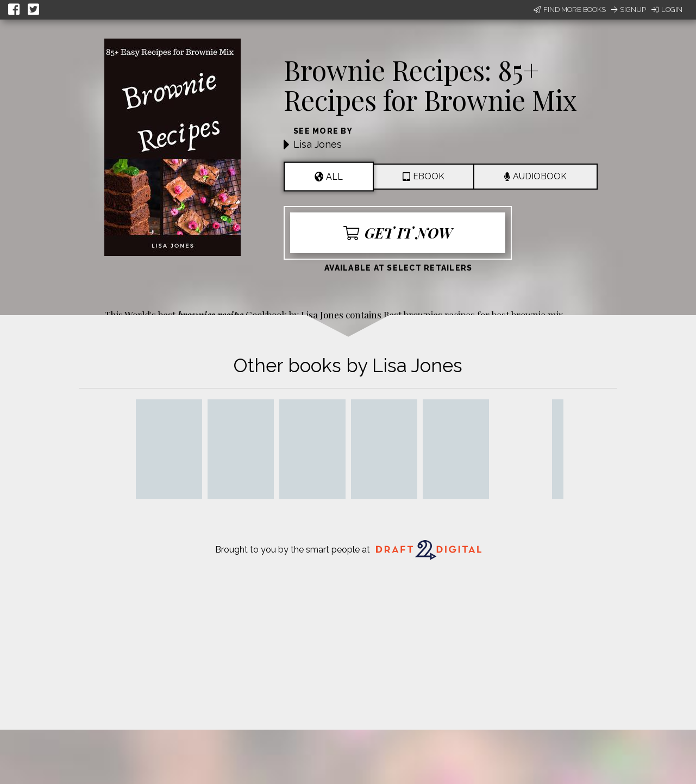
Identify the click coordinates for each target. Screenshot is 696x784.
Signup (629, 10)
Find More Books (570, 10)
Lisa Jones (318, 144)
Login (667, 10)
